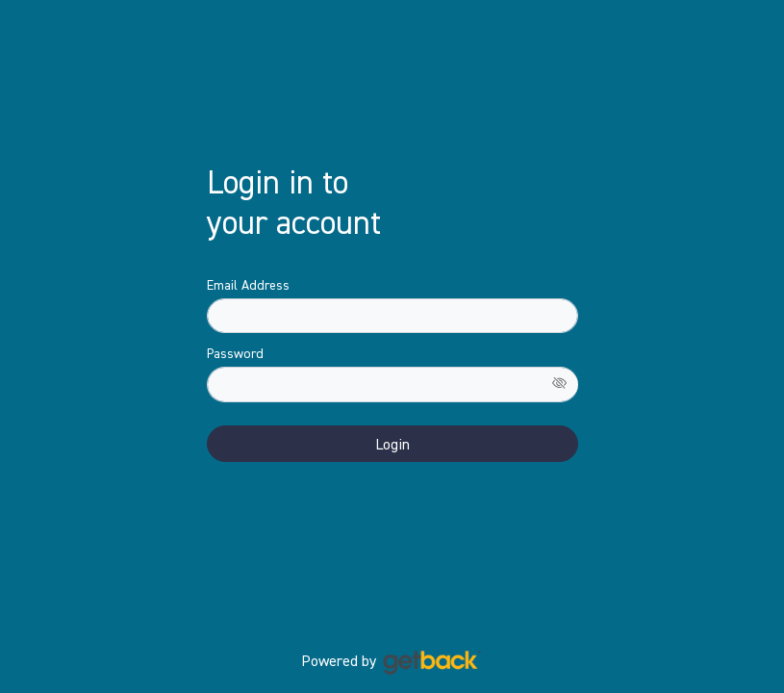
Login (392, 444)
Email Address (248, 284)
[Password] (392, 385)
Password (235, 353)
